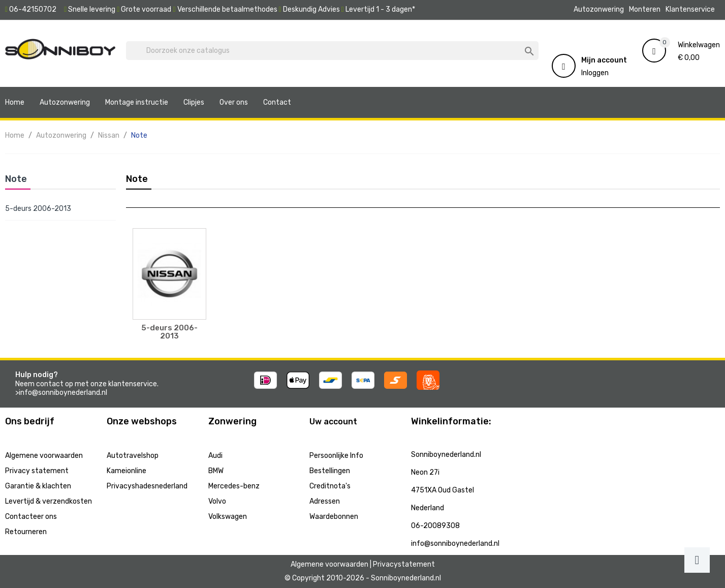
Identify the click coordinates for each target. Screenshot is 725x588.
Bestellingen (330, 471)
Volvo (217, 501)
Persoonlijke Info (336, 456)
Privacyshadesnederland (147, 486)
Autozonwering (599, 9)
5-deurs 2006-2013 (38, 209)
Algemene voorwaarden (44, 456)
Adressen (325, 501)
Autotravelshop (133, 456)
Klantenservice (690, 9)
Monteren (645, 9)
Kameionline (127, 471)
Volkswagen (228, 517)
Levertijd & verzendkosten (49, 501)
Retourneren (26, 532)
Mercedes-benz (234, 486)
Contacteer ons (31, 517)
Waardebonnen (334, 517)
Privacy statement (37, 471)
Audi (215, 456)
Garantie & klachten (38, 486)
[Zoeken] (332, 51)
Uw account (333, 422)
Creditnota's (330, 486)
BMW (216, 471)
